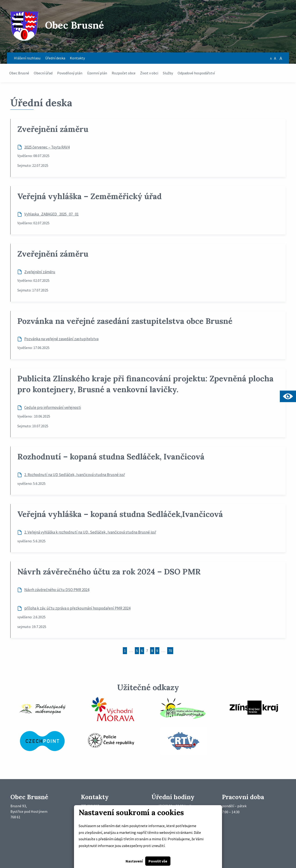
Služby (168, 73)
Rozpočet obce (124, 73)
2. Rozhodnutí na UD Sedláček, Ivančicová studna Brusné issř (75, 475)
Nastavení (134, 861)
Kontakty (77, 58)
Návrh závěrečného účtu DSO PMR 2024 (57, 590)
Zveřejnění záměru (40, 272)
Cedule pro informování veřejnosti (53, 407)
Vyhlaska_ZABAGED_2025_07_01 (51, 214)
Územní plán (97, 73)
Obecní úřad (43, 73)
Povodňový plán (70, 73)
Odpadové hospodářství (196, 73)
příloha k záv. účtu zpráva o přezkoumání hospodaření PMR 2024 (77, 608)
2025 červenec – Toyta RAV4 (47, 147)
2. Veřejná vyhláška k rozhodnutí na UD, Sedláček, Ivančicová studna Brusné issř (90, 532)
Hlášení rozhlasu (27, 58)
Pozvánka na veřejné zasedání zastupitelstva (61, 339)
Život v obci (149, 73)
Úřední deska (55, 58)
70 (170, 651)
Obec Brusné (19, 73)
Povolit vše (158, 861)
